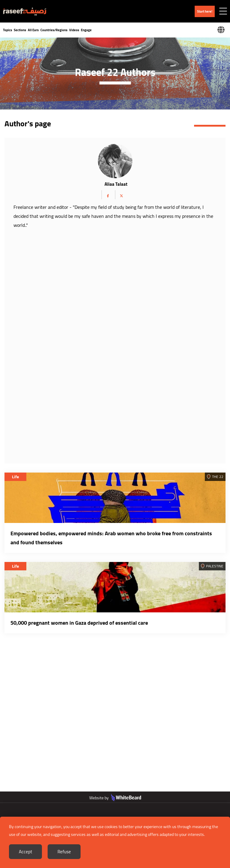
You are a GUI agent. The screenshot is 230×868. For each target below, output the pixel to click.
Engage (86, 30)
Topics (7, 30)
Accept (25, 852)
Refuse (64, 852)
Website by (115, 798)
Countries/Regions (54, 30)
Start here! (205, 11)
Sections (20, 30)
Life (15, 477)
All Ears (33, 30)
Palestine (215, 566)
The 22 (218, 477)
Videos (74, 30)
